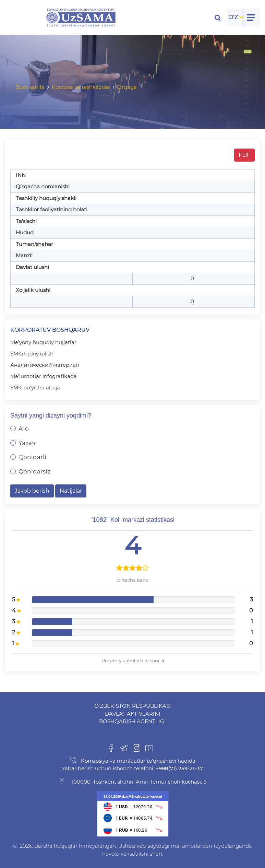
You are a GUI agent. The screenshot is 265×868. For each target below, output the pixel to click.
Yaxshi (28, 443)
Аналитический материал (45, 365)
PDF (244, 155)
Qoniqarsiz (34, 471)
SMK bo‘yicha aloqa (35, 388)
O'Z (233, 17)
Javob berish (32, 491)
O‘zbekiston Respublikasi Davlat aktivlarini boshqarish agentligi (133, 714)
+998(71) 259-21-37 (179, 768)
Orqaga (127, 87)
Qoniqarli (32, 457)
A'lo (24, 429)
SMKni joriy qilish (32, 354)
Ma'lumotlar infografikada (44, 376)
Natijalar (71, 491)
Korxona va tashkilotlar (81, 87)
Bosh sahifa (30, 87)
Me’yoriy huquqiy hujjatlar (43, 342)
